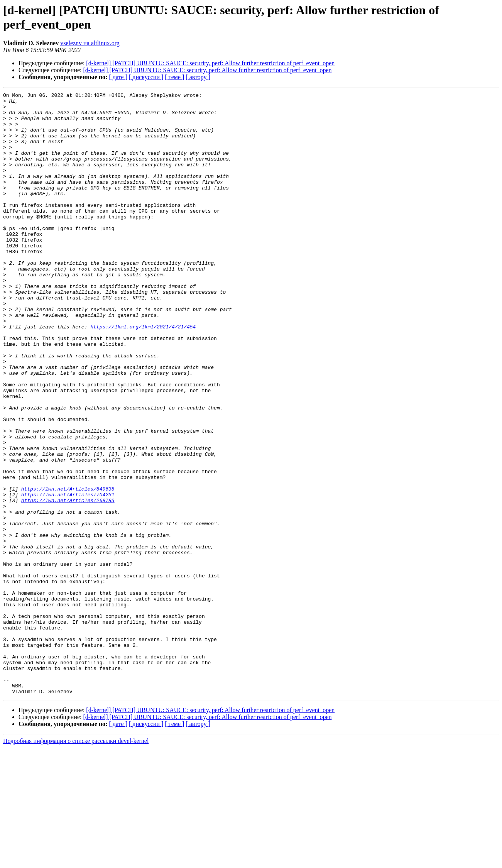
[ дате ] (118, 77)
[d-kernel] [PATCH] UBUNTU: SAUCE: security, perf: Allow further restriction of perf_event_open (210, 63)
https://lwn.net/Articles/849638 (68, 569)
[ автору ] (198, 77)
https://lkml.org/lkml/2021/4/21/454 (143, 374)
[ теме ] (174, 77)
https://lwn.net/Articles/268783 (68, 582)
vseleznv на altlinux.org (90, 43)
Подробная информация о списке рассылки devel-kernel (76, 861)
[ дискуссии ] (146, 77)
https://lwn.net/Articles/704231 (68, 575)
